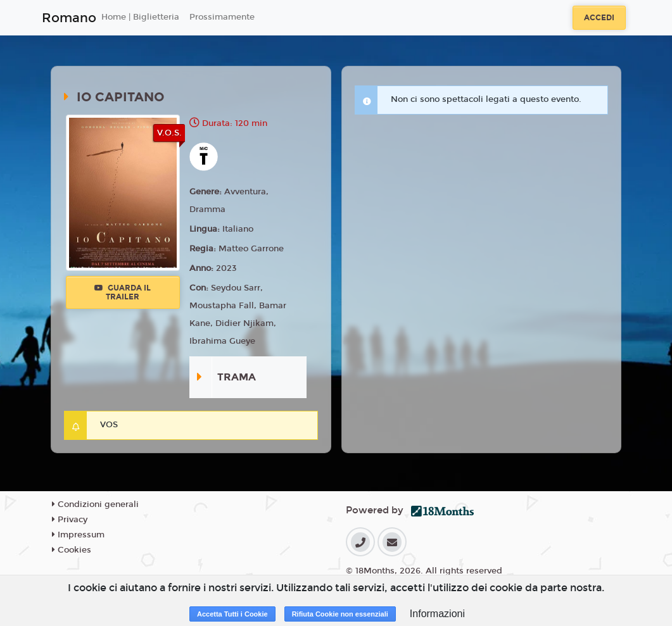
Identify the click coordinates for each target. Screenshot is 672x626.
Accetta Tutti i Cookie (232, 614)
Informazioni (437, 614)
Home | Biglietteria (140, 17)
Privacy (70, 520)
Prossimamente (222, 17)
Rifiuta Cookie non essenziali (340, 614)
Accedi (599, 18)
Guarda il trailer (123, 292)
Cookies (72, 550)
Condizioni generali (95, 504)
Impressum (78, 535)
